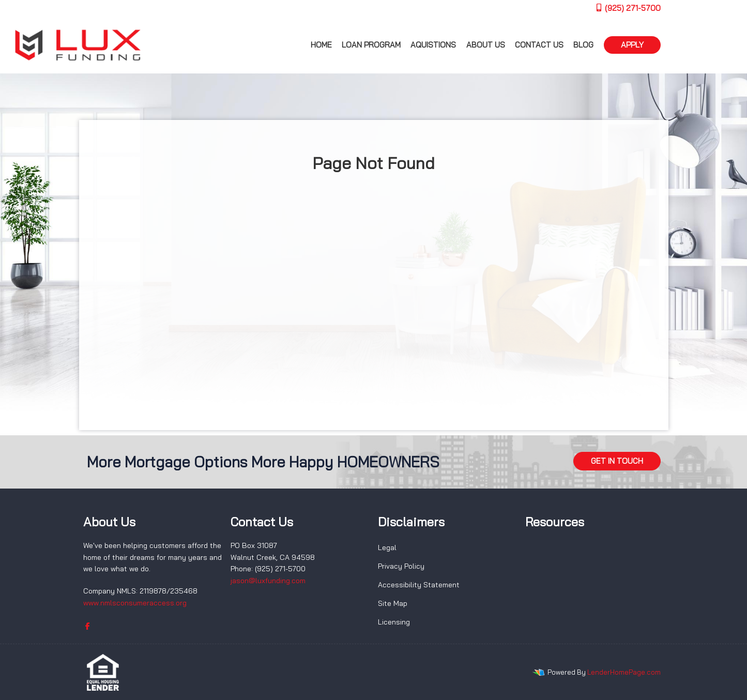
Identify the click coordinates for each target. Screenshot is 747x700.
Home (321, 45)
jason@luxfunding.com (268, 581)
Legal (387, 547)
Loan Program (371, 45)
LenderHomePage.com (624, 672)
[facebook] (88, 626)
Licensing (394, 622)
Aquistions (433, 45)
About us (486, 45)
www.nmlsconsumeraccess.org (135, 603)
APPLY (632, 45)
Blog (583, 45)
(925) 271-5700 (628, 8)
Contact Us (539, 45)
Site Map (393, 603)
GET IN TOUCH (617, 461)
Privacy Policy (401, 566)
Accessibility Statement (419, 585)
